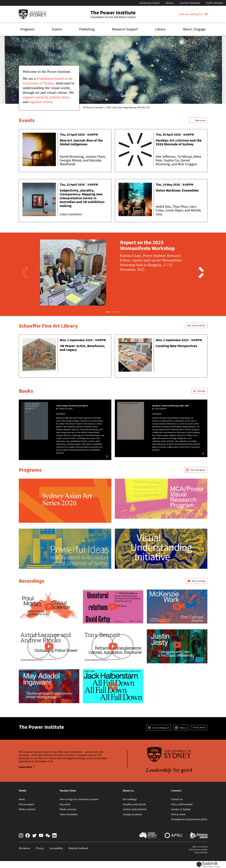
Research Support (125, 29)
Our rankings (130, 799)
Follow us (181, 728)
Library (170, 3)
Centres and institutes (135, 809)
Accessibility (56, 848)
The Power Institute (113, 13)
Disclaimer (24, 848)
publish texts (59, 97)
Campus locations (133, 814)
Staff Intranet (215, 3)
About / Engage (194, 29)
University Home (150, 3)
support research (35, 97)
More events (198, 120)
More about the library (196, 325)
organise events (41, 102)
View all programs (196, 470)
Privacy (40, 848)
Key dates (65, 804)
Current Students (190, 3)
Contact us (177, 799)
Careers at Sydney (181, 809)
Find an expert (26, 804)
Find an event (178, 814)
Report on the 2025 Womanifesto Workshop (147, 245)
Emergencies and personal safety (189, 819)
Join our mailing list (193, 14)
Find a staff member (182, 804)
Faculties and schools (134, 804)
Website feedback (78, 848)
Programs (28, 29)
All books (199, 391)
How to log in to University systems (79, 799)
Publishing (87, 29)
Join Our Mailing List (159, 728)
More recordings (196, 581)
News (22, 799)
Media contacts (27, 809)
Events (57, 29)
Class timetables (69, 814)
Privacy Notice (199, 727)
